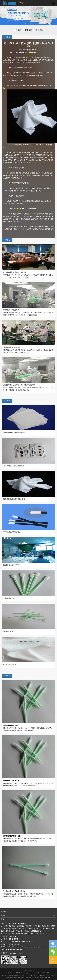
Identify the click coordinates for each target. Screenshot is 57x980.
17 (45, 975)
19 (48, 975)
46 (42, 978)
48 (45, 978)
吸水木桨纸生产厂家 (9, 665)
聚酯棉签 (22, 975)
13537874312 (13, 942)
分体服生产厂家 (8, 631)
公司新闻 (18, 30)
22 (53, 975)
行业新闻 (28, 30)
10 (34, 975)
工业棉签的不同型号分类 (11, 310)
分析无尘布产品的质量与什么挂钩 (14, 433)
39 (31, 978)
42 (36, 978)
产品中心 (4, 916)
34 (23, 978)
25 (9, 978)
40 (33, 978)
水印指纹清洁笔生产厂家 (11, 565)
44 (39, 978)
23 (54, 975)
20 (50, 975)
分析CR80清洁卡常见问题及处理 (13, 466)
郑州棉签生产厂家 (9, 598)
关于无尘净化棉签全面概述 (12, 532)
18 (47, 975)
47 (44, 978)
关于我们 (4, 912)
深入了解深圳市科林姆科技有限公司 (15, 272)
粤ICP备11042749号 (44, 973)
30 (17, 978)
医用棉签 (11, 975)
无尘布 (30, 52)
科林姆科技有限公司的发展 (12, 347)
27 (12, 978)
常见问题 (39, 30)
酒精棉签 (16, 975)
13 (39, 975)
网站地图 (25, 970)
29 (15, 978)
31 (18, 978)
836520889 (19, 949)
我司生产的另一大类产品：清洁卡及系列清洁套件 (19, 385)
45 (40, 978)
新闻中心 (4, 919)
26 (10, 978)
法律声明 (31, 970)
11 (35, 975)
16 (43, 975)
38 (29, 978)
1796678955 (12, 949)
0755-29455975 (13, 936)
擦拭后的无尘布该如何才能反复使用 (15, 499)
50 (48, 978)
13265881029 (21, 942)
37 (28, 978)
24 (7, 978)
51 (50, 978)
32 (20, 978)
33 (21, 978)
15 (42, 975)
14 (40, 975)
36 (26, 978)
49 (47, 978)
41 (34, 978)
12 (37, 975)
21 (51, 975)
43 (37, 978)
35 (25, 978)
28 (14, 978)
